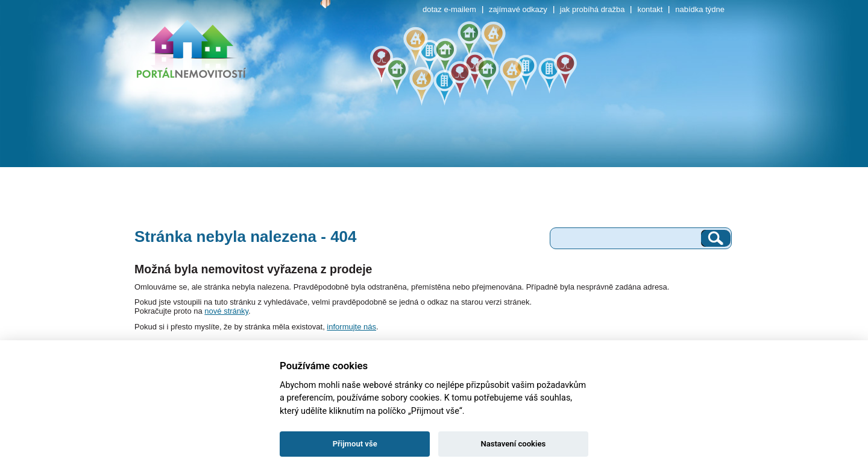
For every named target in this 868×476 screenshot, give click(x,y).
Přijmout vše (355, 444)
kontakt (650, 9)
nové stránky (226, 311)
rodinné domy (283, 158)
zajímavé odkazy (518, 9)
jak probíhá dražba (593, 9)
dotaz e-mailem (449, 9)
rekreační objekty (488, 158)
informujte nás (351, 327)
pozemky (385, 158)
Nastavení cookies (513, 444)
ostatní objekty (693, 158)
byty (181, 158)
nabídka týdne (700, 9)
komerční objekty (591, 158)
